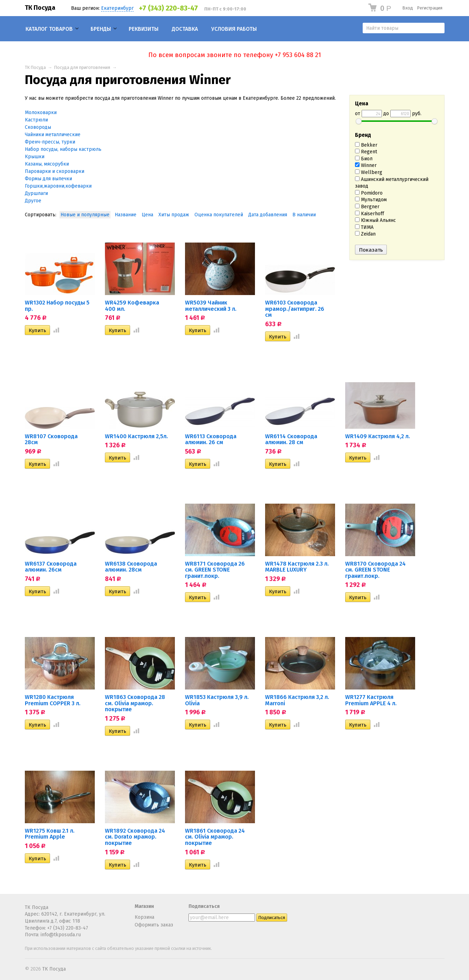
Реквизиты (144, 29)
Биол (364, 159)
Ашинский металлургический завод (392, 183)
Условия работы (234, 29)
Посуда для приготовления (82, 67)
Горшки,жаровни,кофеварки (58, 186)
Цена (147, 215)
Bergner (367, 207)
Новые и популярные (85, 215)
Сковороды (38, 127)
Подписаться (204, 906)
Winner (366, 165)
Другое (33, 201)
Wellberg (369, 172)
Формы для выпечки (48, 179)
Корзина (144, 917)
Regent (366, 152)
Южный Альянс (375, 220)
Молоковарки (41, 113)
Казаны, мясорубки (47, 164)
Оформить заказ (154, 925)
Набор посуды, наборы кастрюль (63, 149)
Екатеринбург (117, 8)
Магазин (144, 906)
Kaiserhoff (369, 214)
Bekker (366, 145)
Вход (408, 8)
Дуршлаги (36, 193)
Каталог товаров (49, 29)
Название (126, 215)
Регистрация (430, 8)
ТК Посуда (40, 8)
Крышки (35, 157)
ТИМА (364, 227)
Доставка (185, 29)
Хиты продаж (174, 215)
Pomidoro (369, 193)
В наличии (304, 215)
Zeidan (365, 234)
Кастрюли (36, 120)
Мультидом (371, 200)
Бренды (101, 29)
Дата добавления (268, 215)
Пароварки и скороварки (55, 171)
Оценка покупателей (219, 215)
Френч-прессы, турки (50, 142)
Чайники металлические (53, 135)
